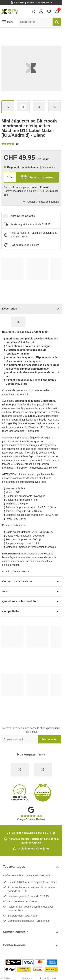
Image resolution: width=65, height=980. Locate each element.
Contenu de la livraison (31, 582)
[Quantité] (10, 177)
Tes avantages (31, 867)
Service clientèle (31, 932)
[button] (7, 22)
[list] (31, 68)
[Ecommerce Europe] (43, 770)
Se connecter (49, 739)
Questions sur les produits (31, 602)
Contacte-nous (31, 946)
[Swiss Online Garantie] (20, 770)
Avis (31, 592)
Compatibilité (31, 612)
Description (31, 309)
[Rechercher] (57, 22)
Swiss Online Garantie (22, 216)
